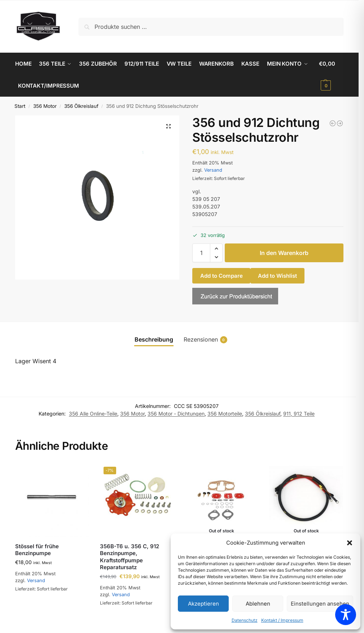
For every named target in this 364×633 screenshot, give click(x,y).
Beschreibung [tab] (154, 339)
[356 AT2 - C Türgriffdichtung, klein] (340, 123)
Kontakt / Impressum (282, 620)
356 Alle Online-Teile (93, 413)
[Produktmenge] (201, 252)
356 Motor (45, 106)
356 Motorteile (225, 413)
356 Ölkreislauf (81, 106)
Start (20, 106)
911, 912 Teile (299, 413)
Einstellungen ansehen (320, 604)
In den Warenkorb (284, 252)
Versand (213, 170)
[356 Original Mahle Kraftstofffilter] (333, 123)
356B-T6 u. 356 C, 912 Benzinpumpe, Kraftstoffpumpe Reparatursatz (130, 557)
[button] (350, 543)
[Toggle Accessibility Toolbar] (346, 615)
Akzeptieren (203, 604)
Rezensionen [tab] (205, 339)
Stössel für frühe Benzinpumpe (37, 550)
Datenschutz (245, 620)
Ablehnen (258, 604)
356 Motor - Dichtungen (176, 413)
